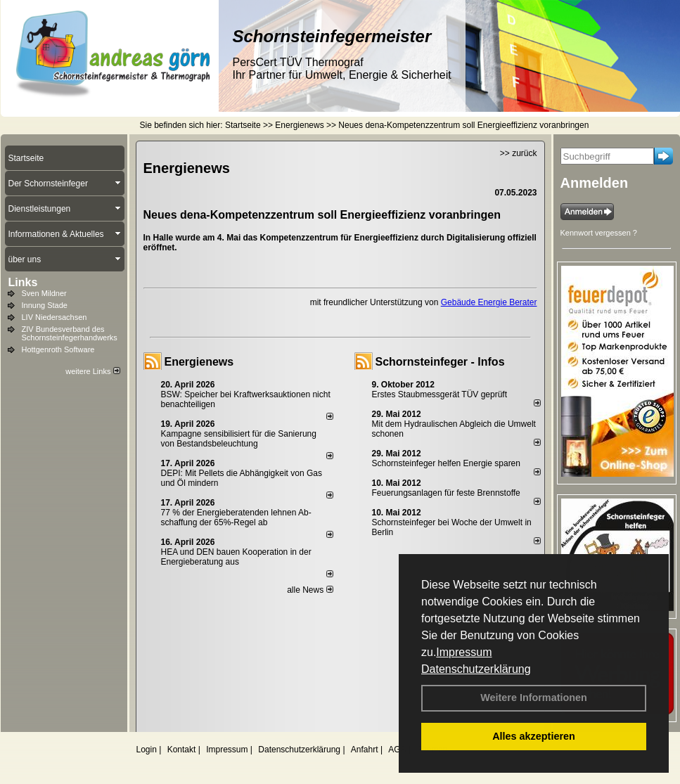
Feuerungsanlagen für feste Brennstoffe (446, 493)
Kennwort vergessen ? (599, 233)
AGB (397, 750)
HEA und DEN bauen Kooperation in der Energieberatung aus (236, 557)
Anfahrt (365, 750)
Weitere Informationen (534, 698)
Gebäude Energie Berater (489, 302)
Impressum (464, 652)
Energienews (199, 362)
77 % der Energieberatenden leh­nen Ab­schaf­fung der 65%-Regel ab (236, 518)
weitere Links (92, 371)
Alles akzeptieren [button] (534, 736)
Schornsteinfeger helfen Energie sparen (446, 463)
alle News (310, 590)
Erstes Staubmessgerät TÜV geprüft (440, 394)
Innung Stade (45, 305)
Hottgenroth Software (58, 349)
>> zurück (519, 153)
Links (23, 282)
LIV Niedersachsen (54, 317)
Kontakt (182, 750)
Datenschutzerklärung (476, 669)
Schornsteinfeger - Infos (440, 362)
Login (147, 750)
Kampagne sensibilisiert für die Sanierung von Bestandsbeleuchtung (239, 439)
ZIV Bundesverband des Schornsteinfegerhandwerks (70, 333)
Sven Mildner (44, 293)
